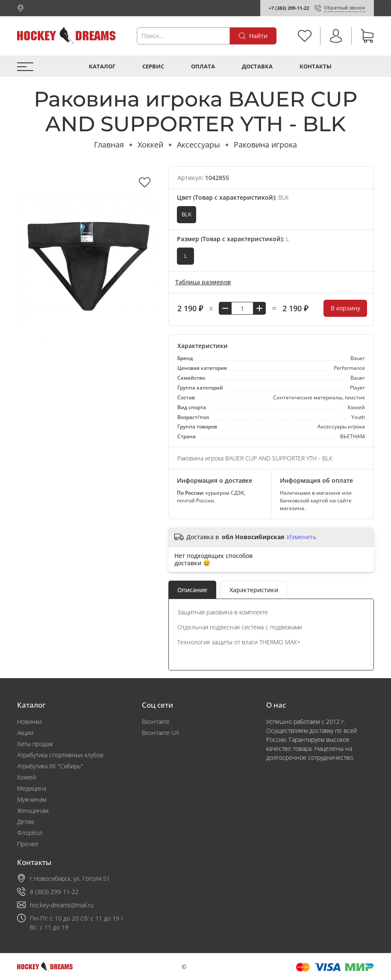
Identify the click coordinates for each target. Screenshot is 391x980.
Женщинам (33, 810)
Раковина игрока (265, 145)
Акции (25, 733)
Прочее (28, 844)
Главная (109, 145)
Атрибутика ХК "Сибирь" (50, 766)
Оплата (203, 66)
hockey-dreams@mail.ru (62, 905)
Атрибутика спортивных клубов (60, 755)
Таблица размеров (203, 282)
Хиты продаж (35, 744)
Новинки (29, 722)
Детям (25, 822)
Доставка (257, 66)
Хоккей (150, 145)
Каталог (102, 66)
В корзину (345, 308)
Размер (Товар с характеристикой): (233, 239)
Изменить (301, 537)
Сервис (153, 66)
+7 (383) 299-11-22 (289, 8)
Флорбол (30, 833)
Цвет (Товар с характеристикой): (233, 197)
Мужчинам (32, 799)
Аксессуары (198, 145)
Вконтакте (156, 722)
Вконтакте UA (160, 733)
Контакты (316, 66)
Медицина (32, 788)
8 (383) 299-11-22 (54, 892)
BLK (187, 214)
